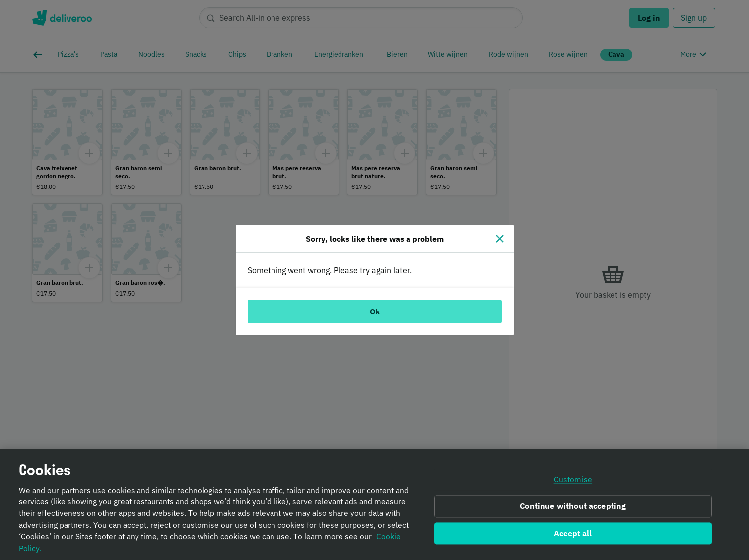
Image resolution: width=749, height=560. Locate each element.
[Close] (500, 239)
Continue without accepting (573, 512)
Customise (573, 485)
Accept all (573, 539)
